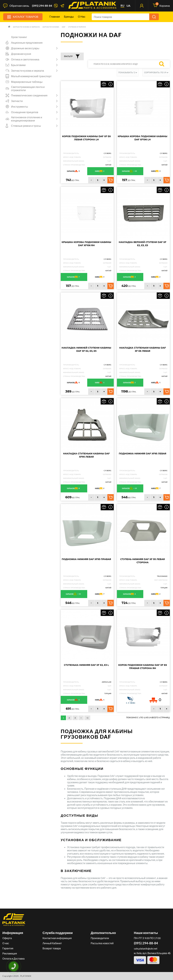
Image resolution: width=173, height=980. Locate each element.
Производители (100, 938)
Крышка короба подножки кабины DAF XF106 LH (142, 138)
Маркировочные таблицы (27, 82)
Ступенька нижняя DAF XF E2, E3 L (86, 665)
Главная (55, 17)
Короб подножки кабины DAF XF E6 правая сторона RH (142, 667)
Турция (164, 588)
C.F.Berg (107, 153)
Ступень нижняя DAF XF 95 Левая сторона (142, 561)
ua (128, 6)
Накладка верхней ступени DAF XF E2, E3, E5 (143, 244)
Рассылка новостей (102, 943)
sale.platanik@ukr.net (146, 948)
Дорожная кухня (21, 54)
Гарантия (8, 948)
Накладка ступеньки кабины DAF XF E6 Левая (142, 349)
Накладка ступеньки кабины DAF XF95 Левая (86, 455)
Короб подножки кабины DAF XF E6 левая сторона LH (86, 138)
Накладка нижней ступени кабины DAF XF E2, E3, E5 (86, 349)
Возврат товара (52, 948)
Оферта (7, 938)
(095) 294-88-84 (42, 6)
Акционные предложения (27, 43)
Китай (108, 165)
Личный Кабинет (52, 943)
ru (122, 6)
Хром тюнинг (19, 37)
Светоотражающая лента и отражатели (28, 89)
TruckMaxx (162, 576)
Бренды (69, 17)
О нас (82, 17)
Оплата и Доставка (13, 959)
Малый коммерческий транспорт (31, 76)
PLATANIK (26, 976)
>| (87, 718)
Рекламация (10, 953)
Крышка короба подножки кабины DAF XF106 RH (86, 244)
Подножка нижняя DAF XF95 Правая (86, 559)
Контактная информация (57, 938)
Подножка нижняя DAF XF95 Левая (143, 454)
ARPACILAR (106, 682)
